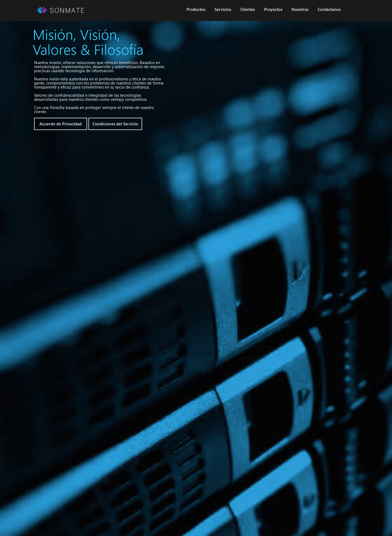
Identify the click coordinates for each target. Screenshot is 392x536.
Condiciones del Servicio (115, 124)
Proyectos (273, 9)
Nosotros (300, 9)
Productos (196, 9)
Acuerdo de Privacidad (61, 124)
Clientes (248, 9)
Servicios (223, 9)
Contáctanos (329, 9)
